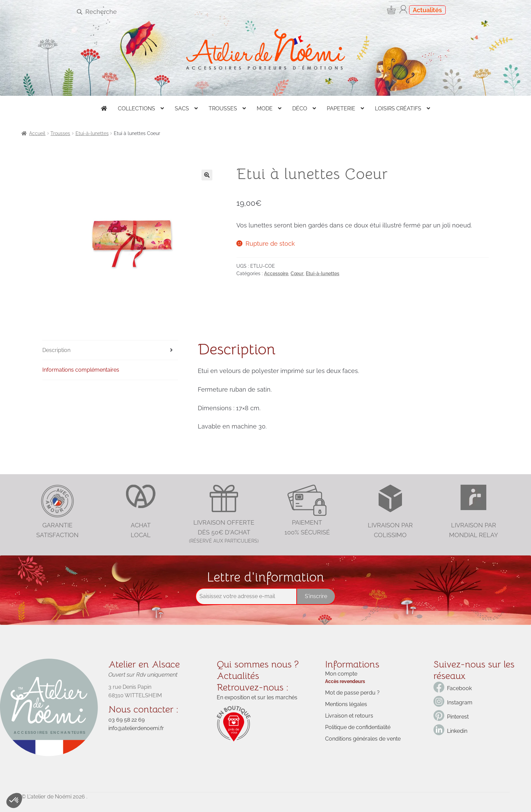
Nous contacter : (143, 709)
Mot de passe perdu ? (352, 693)
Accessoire (276, 273)
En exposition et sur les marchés (257, 697)
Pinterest (458, 717)
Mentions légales (346, 704)
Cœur (297, 273)
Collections (136, 108)
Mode (265, 108)
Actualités (427, 10)
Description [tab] (56, 350)
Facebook (459, 688)
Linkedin (457, 731)
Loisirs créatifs (398, 108)
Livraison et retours (349, 716)
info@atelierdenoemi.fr (136, 728)
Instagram (460, 703)
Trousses (223, 108)
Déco (300, 108)
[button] (207, 175)
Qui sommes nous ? (258, 664)
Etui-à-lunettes (92, 133)
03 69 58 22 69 (126, 720)
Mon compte (341, 674)
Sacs (182, 108)
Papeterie (341, 108)
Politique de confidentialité (358, 727)
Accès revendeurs (345, 681)
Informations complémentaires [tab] (81, 370)
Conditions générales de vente (363, 739)
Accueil (37, 133)
